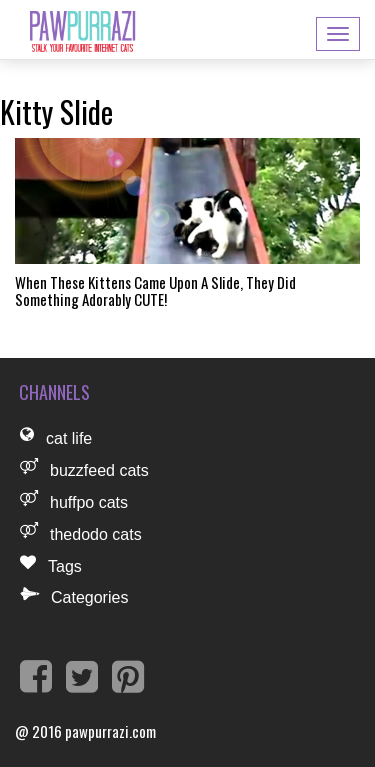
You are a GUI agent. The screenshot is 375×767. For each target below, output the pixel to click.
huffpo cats (89, 502)
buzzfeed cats (99, 470)
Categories (89, 597)
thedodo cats (96, 534)
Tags (65, 566)
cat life (69, 438)
